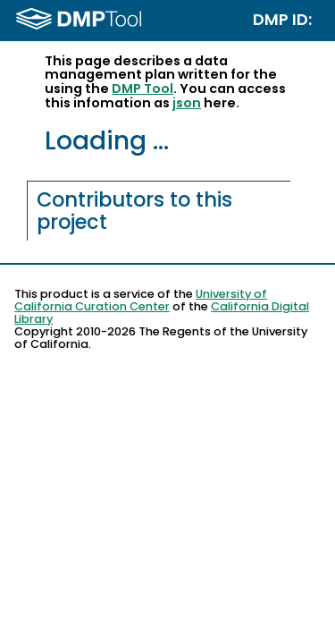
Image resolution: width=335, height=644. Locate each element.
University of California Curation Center (141, 300)
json (187, 103)
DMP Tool (142, 89)
